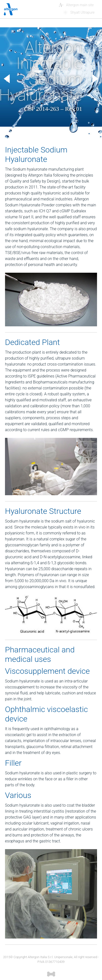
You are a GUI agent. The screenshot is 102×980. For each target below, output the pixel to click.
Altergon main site (80, 5)
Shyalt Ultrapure (82, 12)
